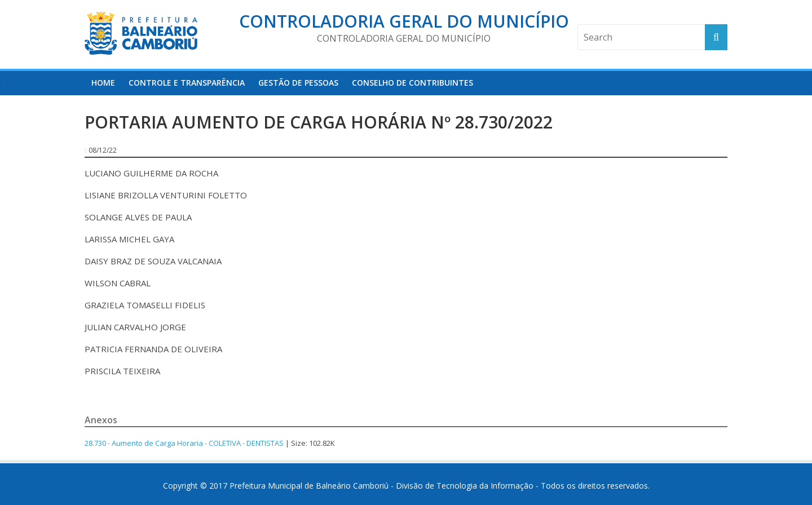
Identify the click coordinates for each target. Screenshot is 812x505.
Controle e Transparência (187, 83)
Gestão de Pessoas (298, 83)
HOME (103, 83)
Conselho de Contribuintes (412, 83)
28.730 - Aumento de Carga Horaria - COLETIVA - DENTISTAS (184, 443)
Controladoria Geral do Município (404, 21)
